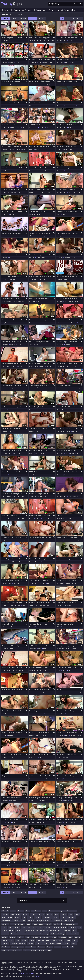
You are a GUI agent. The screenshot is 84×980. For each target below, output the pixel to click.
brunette (76, 844)
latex (15, 236)
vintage (17, 62)
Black (57, 914)
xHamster (4, 62)
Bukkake (18, 918)
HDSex (31, 149)
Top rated (23, 18)
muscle (12, 714)
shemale (41, 84)
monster (18, 605)
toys (79, 323)
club (71, 236)
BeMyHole (60, 62)
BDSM (46, 171)
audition (48, 366)
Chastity (38, 918)
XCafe (59, 214)
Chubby (63, 918)
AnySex (4, 410)
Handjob (19, 931)
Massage (35, 937)
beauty (79, 736)
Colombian (72, 918)
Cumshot (5, 924)
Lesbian (5, 937)
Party (48, 940)
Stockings (41, 947)
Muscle (4, 940)
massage (47, 475)
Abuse (37, 976)
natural (39, 888)
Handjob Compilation (31, 931)
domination (41, 280)
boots (79, 106)
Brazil (77, 914)
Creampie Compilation (43, 921)
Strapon (49, 947)
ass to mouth (48, 779)
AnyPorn (59, 888)
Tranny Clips (11, 4)
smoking (18, 171)
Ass (50, 911)
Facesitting (32, 927)
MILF (51, 62)
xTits (3, 822)
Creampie (31, 921)
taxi (53, 84)
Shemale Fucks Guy (56, 944)
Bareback (5, 914)
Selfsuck (22, 944)
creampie (66, 149)
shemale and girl (17, 540)
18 (76, 84)
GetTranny (32, 844)
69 (7, 911)
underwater (48, 714)
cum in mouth (41, 670)
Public (75, 940)
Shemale (30, 944)
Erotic (17, 927)
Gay (80, 927)
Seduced (14, 944)
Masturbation (45, 937)
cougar (39, 844)
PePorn (32, 258)
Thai (25, 950)
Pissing (54, 940)
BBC (12, 914)
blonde (19, 692)
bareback (68, 605)
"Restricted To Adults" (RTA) (26, 973)
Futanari (64, 927)
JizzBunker (5, 41)
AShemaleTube (61, 41)
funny (39, 584)
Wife (49, 950)
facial (24, 605)
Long (41, 18)
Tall (72, 947)
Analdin (59, 562)
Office (11, 940)
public (12, 84)
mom (40, 62)
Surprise (57, 947)
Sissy (74, 944)
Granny (4, 931)
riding (39, 41)
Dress (4, 927)
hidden (11, 605)
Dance (35, 924)
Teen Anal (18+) (16, 950)
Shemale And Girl (41, 944)
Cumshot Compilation (17, 924)
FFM (10, 584)
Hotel (74, 931)
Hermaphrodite (55, 931)
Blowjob (64, 914)
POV (61, 940)
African (13, 911)
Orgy (18, 940)
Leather (76, 934)
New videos (54, 10)
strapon (67, 62)
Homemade (66, 931)
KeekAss (4, 149)
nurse (64, 214)
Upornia (32, 453)
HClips (59, 323)
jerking (14, 366)
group (74, 388)
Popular (6, 18)
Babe (74, 911)
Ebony (11, 927)
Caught (30, 918)
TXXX (3, 236)
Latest (14, 18)
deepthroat (16, 584)
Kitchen (53, 934)
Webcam (42, 950)
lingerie (43, 822)
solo (40, 236)
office (43, 258)
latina (75, 518)
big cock (46, 236)
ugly (44, 584)
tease (9, 366)
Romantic (5, 944)
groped (40, 475)
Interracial (5, 934)
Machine (20, 937)
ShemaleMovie (34, 366)
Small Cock (6, 947)
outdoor (18, 127)
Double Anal (58, 924)
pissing (70, 41)
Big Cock (34, 914)
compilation (71, 193)
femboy (78, 692)
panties (20, 366)
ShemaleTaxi (33, 84)
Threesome (33, 950)
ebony (66, 301)
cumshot (69, 518)
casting (42, 366)
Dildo (41, 924)
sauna (37, 149)
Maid (27, 937)
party (12, 127)
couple (73, 106)
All (32, 18)
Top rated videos (68, 10)
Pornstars (27, 10)
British (10, 918)
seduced (70, 127)
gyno (9, 410)
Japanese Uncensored (34, 934)
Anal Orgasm (36, 911)
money (67, 171)
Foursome (48, 927)
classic (11, 62)
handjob (68, 366)
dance (18, 84)
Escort (24, 927)
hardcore (40, 540)
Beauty (18, 914)
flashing (77, 301)
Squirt (33, 947)
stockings (9, 236)
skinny (8, 844)
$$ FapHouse (6, 106)
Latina (69, 934)
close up (21, 670)
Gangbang (72, 927)
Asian (44, 911)
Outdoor (24, 940)
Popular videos (40, 10)
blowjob (45, 62)
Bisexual (49, 914)
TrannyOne (32, 497)
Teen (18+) (5, 950)
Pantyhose (40, 940)
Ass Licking (58, 911)
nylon (39, 323)
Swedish (65, 947)
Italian (13, 934)
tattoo (72, 84)
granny (38, 258)
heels (66, 736)
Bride (4, 918)
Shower (67, 944)
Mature (54, 937)
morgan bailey (42, 497)
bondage (74, 431)
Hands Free (44, 931)
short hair (51, 388)
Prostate (67, 940)
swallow (12, 866)
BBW (19, 193)
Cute (28, 924)
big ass (12, 214)
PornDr (59, 149)
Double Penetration (70, 924)
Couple (23, 921)
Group (11, 931)
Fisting (40, 927)
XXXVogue (32, 41)
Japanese (21, 934)
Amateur (21, 911)
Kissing (46, 934)
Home (4, 10)
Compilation (6, 921)
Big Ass (26, 914)
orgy (79, 388)
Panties (32, 940)
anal (71, 562)
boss (48, 605)
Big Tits (42, 914)
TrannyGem (33, 62)
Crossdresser (57, 921)
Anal (28, 911)
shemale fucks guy (48, 41)
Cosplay (15, 921)
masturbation (41, 410)
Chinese (56, 918)
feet (38, 388)
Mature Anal (62, 937)
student (72, 453)
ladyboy (48, 84)
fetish (66, 453)
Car (24, 918)
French (56, 927)
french (72, 149)
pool (23, 127)
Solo (22, 947)
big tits (67, 84)
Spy (27, 947)
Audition (67, 911)
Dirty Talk (48, 924)
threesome (74, 62)
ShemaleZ (60, 84)
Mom (71, 937)
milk (10, 258)
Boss (71, 914)
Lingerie (12, 937)
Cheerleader (47, 918)
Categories (15, 10)
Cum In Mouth (69, 921)
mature (12, 41)
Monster (78, 937)
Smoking (15, 947)
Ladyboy (61, 934)
